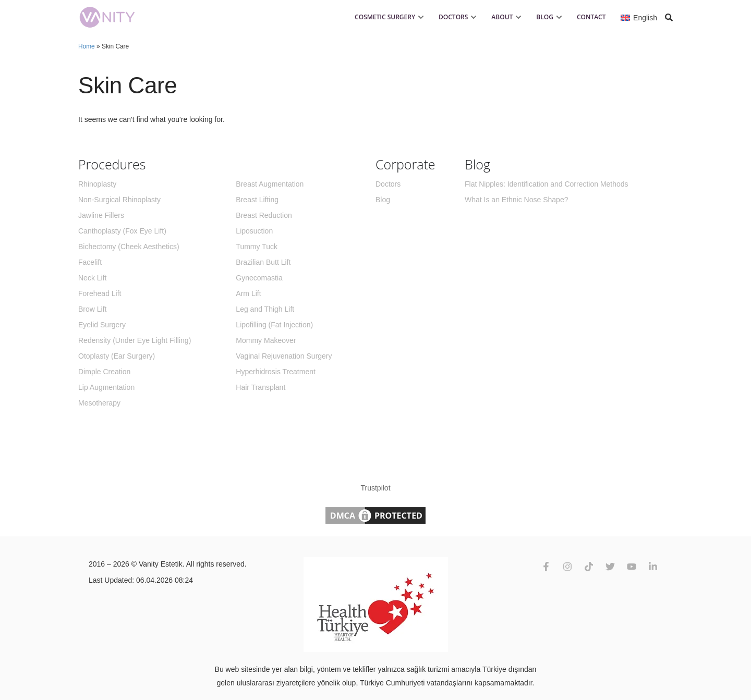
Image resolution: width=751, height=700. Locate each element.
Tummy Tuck (257, 247)
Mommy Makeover (266, 340)
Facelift (90, 262)
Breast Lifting (257, 200)
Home (87, 46)
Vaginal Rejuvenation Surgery (284, 356)
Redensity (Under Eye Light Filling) (135, 340)
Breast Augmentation (270, 184)
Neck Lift (92, 278)
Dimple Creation (104, 372)
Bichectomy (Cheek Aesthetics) (129, 247)
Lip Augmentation (106, 387)
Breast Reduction (264, 215)
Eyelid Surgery (102, 325)
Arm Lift (248, 293)
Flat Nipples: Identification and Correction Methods (547, 184)
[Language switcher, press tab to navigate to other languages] (639, 17)
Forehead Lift (100, 293)
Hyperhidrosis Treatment (276, 372)
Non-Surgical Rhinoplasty (119, 200)
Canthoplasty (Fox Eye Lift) (122, 231)
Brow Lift (92, 309)
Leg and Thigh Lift (265, 309)
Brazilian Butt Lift (263, 262)
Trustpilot (375, 488)
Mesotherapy (99, 403)
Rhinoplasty (97, 184)
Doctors (388, 184)
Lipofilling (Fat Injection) (274, 325)
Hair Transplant (261, 387)
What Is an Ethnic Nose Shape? (516, 200)
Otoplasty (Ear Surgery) (117, 356)
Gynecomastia (259, 278)
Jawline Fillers (101, 215)
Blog (383, 200)
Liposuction (254, 231)
